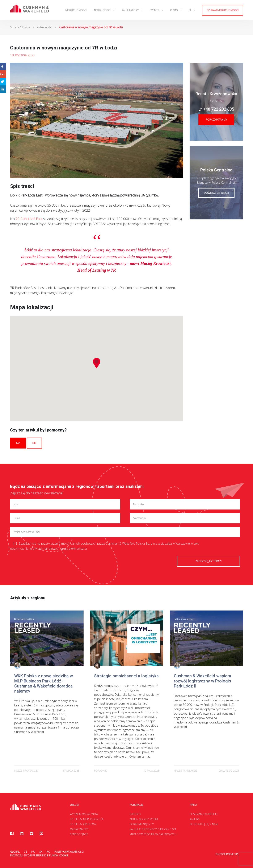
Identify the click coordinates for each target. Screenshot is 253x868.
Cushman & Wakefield (204, 814)
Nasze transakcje (26, 771)
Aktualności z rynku (144, 819)
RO (48, 852)
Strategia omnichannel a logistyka (126, 676)
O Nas (174, 10)
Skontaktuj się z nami (204, 824)
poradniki (101, 771)
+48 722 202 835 (216, 109)
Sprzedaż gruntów (83, 824)
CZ (25, 852)
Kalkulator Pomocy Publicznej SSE (153, 829)
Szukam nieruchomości (223, 10)
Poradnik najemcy (142, 824)
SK (41, 852)
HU (33, 852)
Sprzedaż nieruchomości (87, 819)
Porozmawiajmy (216, 120)
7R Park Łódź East (29, 219)
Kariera (195, 819)
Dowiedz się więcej (216, 193)
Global (15, 852)
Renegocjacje (79, 834)
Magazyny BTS (79, 829)
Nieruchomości (76, 10)
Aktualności (102, 10)
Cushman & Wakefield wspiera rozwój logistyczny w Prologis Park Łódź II (203, 681)
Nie (34, 443)
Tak (18, 443)
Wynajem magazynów (84, 814)
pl (190, 10)
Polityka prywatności (69, 852)
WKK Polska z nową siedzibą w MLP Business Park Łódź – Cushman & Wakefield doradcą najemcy (44, 684)
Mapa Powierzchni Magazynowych (153, 834)
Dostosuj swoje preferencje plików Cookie (39, 855)
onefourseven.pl (227, 852)
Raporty (135, 814)
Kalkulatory (130, 10)
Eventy (155, 10)
